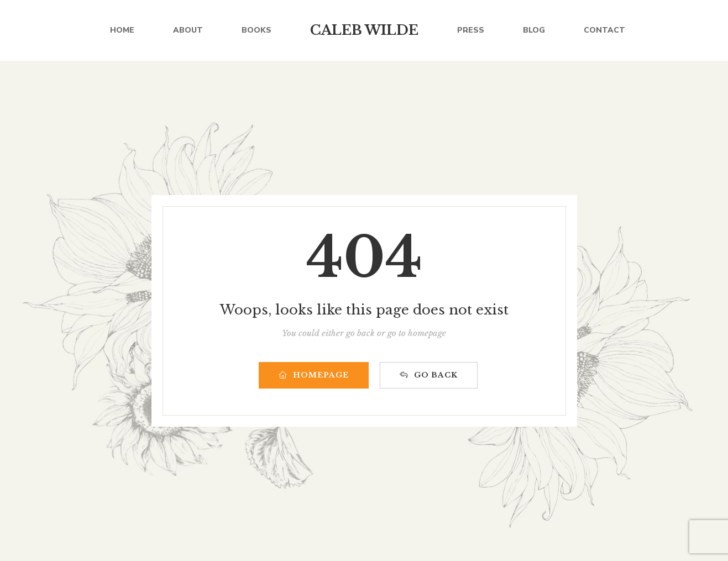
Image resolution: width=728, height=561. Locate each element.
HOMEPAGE (314, 375)
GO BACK (429, 375)
